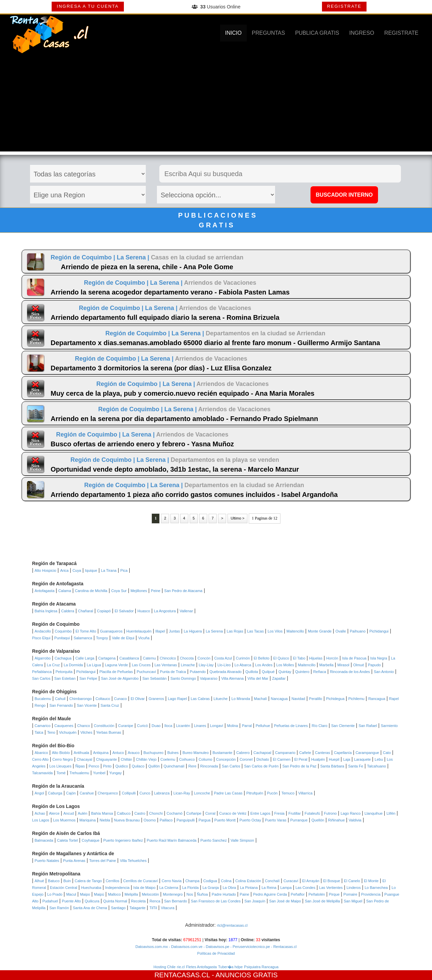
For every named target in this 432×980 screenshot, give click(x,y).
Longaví (217, 726)
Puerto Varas (276, 820)
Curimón (243, 658)
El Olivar (138, 699)
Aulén (82, 813)
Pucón (272, 793)
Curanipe (126, 726)
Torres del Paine (103, 861)
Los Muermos (64, 820)
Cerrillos (112, 881)
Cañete (305, 753)
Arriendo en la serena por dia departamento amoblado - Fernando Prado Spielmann (184, 419)
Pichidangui (379, 631)
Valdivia (355, 820)
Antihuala (81, 753)
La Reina (269, 888)
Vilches (86, 732)
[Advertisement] (216, 104)
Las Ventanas (166, 665)
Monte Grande (320, 631)
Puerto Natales (47, 861)
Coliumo (206, 759)
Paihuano (358, 631)
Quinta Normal (115, 901)
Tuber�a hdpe (230, 967)
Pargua (204, 820)
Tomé (61, 773)
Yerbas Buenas (109, 732)
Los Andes (264, 665)
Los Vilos (275, 631)
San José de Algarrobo (120, 678)
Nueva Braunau (127, 820)
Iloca (168, 726)
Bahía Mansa (102, 813)
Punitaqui (62, 638)
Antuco (118, 753)
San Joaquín (255, 901)
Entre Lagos (260, 813)
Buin (67, 881)
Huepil (334, 759)
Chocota (187, 658)
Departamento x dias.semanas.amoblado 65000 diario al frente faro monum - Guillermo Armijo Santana (215, 343)
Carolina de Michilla (91, 591)
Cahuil (60, 699)
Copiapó (104, 611)
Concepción (226, 759)
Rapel (394, 699)
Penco (94, 766)
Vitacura (167, 908)
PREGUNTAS (268, 33)
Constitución (104, 726)
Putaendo (198, 672)
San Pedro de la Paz (300, 766)
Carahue (87, 793)
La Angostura (165, 611)
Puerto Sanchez (214, 840)
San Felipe (88, 678)
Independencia (117, 888)
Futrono (330, 813)
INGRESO (362, 33)
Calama (65, 591)
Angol (39, 793)
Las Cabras (200, 699)
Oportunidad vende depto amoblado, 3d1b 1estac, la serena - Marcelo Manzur (175, 469)
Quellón (318, 820)
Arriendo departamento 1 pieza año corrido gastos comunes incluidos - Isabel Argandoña (194, 495)
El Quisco (281, 658)
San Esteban (65, 678)
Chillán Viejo (146, 759)
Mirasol (343, 665)
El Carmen (282, 759)
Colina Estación (248, 881)
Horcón (332, 658)
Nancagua (279, 699)
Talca (39, 732)
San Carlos (41, 678)
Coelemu (168, 759)
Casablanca (129, 658)
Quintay (285, 672)
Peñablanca (42, 672)
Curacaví (291, 881)
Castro (140, 813)
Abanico (42, 753)
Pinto (107, 766)
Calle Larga (85, 658)
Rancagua (377, 699)
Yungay (116, 773)
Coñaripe (194, 813)
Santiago (118, 908)
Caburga (55, 793)
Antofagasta (45, 591)
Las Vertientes (331, 888)
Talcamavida (42, 773)
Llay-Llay (206, 665)
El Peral (301, 759)
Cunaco (120, 699)
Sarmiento (389, 726)
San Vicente (87, 705)
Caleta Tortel (67, 840)
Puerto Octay (250, 820)
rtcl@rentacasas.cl (232, 925)
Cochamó (175, 813)
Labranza (162, 793)
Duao (156, 726)
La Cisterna (169, 888)
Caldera (68, 611)
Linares (200, 726)
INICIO (233, 33)
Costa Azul (223, 658)
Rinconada (209, 766)
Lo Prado (55, 894)
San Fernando (61, 705)
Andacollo (43, 631)
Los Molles (285, 665)
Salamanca (83, 638)
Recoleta (138, 901)
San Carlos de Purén (261, 766)
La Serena (214, 631)
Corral (210, 813)
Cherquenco (108, 793)
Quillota (252, 672)
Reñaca (320, 672)
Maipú (99, 894)
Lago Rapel (177, 699)
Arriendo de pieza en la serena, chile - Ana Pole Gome (147, 267)
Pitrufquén (255, 793)
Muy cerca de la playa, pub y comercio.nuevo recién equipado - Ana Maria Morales (183, 393)
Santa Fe (356, 766)
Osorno (150, 820)
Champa (192, 881)
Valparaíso (209, 678)
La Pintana (249, 888)
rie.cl (181, 967)
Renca (155, 901)
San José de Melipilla (322, 901)
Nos (190, 894)
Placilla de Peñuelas (116, 672)
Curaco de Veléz (233, 813)
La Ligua (94, 665)
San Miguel (353, 901)
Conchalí (272, 881)
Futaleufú (313, 813)
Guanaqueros (111, 631)
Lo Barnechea (376, 888)
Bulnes (173, 753)
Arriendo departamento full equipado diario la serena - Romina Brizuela (165, 317)
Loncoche (202, 793)
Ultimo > (237, 518)
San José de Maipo (285, 901)
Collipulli (129, 793)
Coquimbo (63, 631)
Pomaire (350, 894)
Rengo (40, 705)
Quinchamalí (174, 766)
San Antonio (384, 672)
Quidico (122, 766)
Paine (244, 894)
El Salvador (124, 611)
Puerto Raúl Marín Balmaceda (172, 840)
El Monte (371, 881)
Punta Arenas (74, 861)
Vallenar (186, 611)
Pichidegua (335, 699)
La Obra (230, 888)
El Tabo (299, 658)
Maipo (85, 894)
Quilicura (92, 901)
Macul (71, 894)
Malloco (114, 894)
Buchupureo (153, 753)
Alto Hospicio (46, 570)
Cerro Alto (40, 759)
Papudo (374, 665)
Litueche (221, 699)
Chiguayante (107, 759)
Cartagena (107, 658)
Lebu (379, 759)
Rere (192, 766)
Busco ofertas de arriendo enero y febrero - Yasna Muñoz (142, 444)
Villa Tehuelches (133, 861)
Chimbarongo (80, 699)
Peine (156, 591)
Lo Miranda (241, 699)
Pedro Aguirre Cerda (270, 894)
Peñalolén (317, 894)
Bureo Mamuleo (196, 753)
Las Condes (305, 888)
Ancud (69, 813)
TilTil (153, 908)
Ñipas (80, 766)
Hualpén (318, 759)
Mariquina (87, 820)
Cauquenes (64, 726)
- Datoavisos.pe (216, 947)
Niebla (105, 820)
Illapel (160, 631)
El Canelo (352, 881)
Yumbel (99, 773)
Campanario (285, 753)
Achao (40, 813)
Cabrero (243, 753)
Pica (124, 570)
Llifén (391, 813)
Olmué (358, 665)
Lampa (286, 888)
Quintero (302, 672)
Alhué (39, 881)
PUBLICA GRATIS (317, 33)
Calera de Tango (88, 881)
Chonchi (156, 813)
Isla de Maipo (144, 888)
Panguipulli (186, 820)
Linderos (354, 888)
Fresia (279, 813)
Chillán (127, 759)
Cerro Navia (172, 881)
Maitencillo (295, 631)
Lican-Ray (182, 793)
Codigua (210, 881)
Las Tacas (255, 631)
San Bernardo (175, 901)
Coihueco (187, 759)
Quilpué (268, 672)
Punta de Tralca (173, 672)
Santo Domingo (183, 678)
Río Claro (319, 726)
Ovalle (341, 631)
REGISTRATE (344, 6)
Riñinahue (336, 820)
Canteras (322, 753)
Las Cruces (141, 665)
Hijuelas (316, 658)
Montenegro (173, 894)
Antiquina (101, 753)
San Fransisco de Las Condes (216, 901)
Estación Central (64, 888)
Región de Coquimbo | (84, 257)
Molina (233, 726)
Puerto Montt (225, 820)
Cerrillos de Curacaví (141, 881)
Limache (188, 665)
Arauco (134, 753)
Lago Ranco (350, 813)
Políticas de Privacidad (216, 953)
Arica (64, 570)
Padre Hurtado (224, 894)
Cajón (71, 793)
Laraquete (362, 759)
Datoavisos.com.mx (152, 947)
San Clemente (343, 726)
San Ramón (59, 908)
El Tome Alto (86, 631)
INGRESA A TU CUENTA (88, 6)
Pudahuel (50, 901)
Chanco (84, 726)
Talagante (138, 908)
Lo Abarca (243, 665)
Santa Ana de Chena (90, 908)
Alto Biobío (61, 753)
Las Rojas (235, 631)
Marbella (326, 665)
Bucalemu (43, 699)
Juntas (174, 631)
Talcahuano (376, 766)
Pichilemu (356, 699)
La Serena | (134, 257)
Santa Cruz (110, 705)
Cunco (145, 793)
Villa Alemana (232, 678)
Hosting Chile (165, 967)
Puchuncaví (146, 672)
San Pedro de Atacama (183, 591)
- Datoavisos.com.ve (185, 947)
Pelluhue (263, 726)
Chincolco (168, 658)
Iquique (91, 570)
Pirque (334, 894)
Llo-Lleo (224, 665)
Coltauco (103, 699)
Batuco (54, 881)
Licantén (183, 726)
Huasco (144, 611)
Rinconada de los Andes (350, 672)
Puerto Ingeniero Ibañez (123, 840)
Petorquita (64, 672)
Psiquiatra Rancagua (261, 967)
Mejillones (139, 591)
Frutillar (294, 813)
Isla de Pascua (354, 658)
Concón (204, 658)
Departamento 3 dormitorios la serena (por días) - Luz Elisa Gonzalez (161, 368)
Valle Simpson (242, 840)
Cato (387, 753)
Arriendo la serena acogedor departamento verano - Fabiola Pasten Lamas (170, 292)
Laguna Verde (117, 665)
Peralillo (316, 699)
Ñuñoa (202, 894)
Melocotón (150, 894)
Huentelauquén (139, 631)
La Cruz (53, 665)
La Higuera (193, 631)
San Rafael (368, 726)
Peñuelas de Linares (291, 726)
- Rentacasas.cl (283, 947)
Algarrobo (43, 658)
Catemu (149, 658)
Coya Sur (119, 591)
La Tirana (109, 570)
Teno (51, 732)
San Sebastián (155, 678)
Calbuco (124, 813)
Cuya (77, 570)
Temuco (288, 793)
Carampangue (367, 753)
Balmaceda (44, 840)
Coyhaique (91, 840)
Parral (247, 726)
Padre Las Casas (228, 793)
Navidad (298, 699)
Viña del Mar (258, 678)
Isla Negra (379, 658)
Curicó (142, 726)
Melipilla (131, 894)
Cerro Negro (63, 759)
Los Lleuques (60, 766)
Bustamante (223, 753)
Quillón (154, 766)
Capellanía (343, 753)
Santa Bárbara (332, 766)
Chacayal (84, 759)
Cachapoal (262, 753)
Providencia (371, 894)
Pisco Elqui (41, 638)
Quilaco (138, 766)
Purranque (299, 820)
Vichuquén (68, 732)
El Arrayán (311, 881)
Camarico (43, 726)
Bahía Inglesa (46, 611)
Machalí (260, 699)
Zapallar (279, 678)
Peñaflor (298, 894)
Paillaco (166, 820)
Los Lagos (41, 820)
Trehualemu (79, 773)
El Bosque (332, 881)
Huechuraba (91, 888)
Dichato (263, 759)
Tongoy (102, 638)
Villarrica (305, 793)
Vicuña (144, 638)
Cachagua (63, 658)
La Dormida (73, 665)
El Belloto (262, 658)
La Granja (211, 888)
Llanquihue (374, 813)
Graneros (156, 699)
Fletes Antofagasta (201, 967)
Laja (347, 759)
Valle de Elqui (123, 638)
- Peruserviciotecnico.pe (249, 947)
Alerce (54, 813)
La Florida (191, 888)
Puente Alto (71, 901)
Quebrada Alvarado (226, 672)
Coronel (246, 759)
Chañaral (86, 611)
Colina (226, 881)
